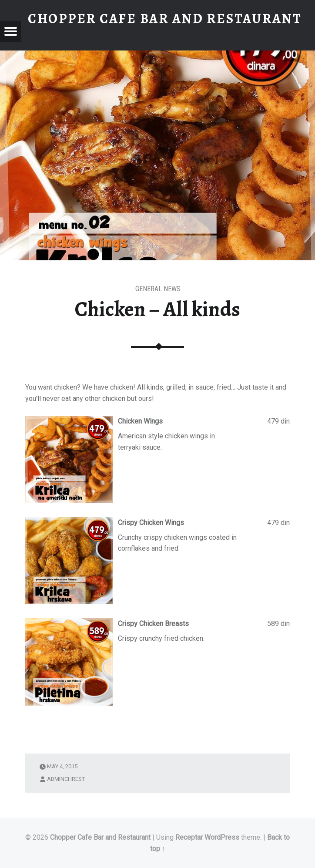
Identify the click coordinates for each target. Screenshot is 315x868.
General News (158, 289)
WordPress (222, 837)
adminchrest (66, 779)
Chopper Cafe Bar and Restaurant (100, 837)
